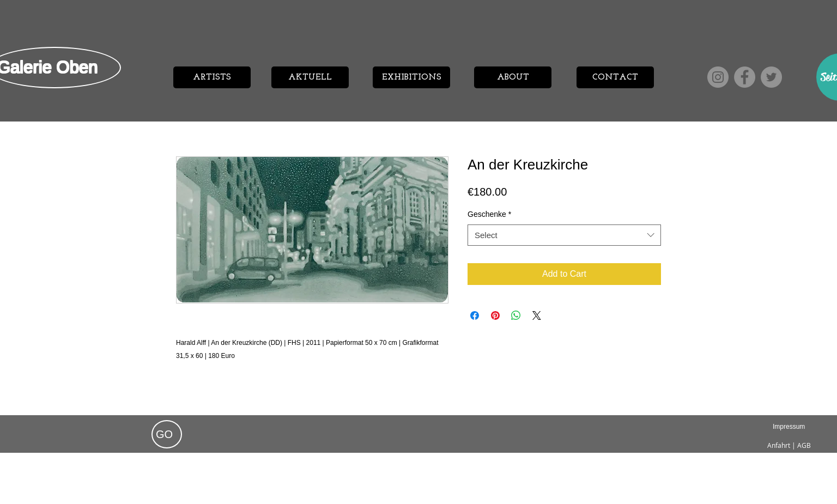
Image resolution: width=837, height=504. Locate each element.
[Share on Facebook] (475, 315)
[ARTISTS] (212, 77)
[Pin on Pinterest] (495, 315)
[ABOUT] (513, 77)
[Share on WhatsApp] (516, 315)
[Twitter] (771, 77)
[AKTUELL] (310, 77)
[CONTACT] (615, 77)
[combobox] (564, 235)
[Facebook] (745, 77)
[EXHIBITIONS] (411, 77)
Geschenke (489, 214)
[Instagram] (718, 77)
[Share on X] (537, 315)
